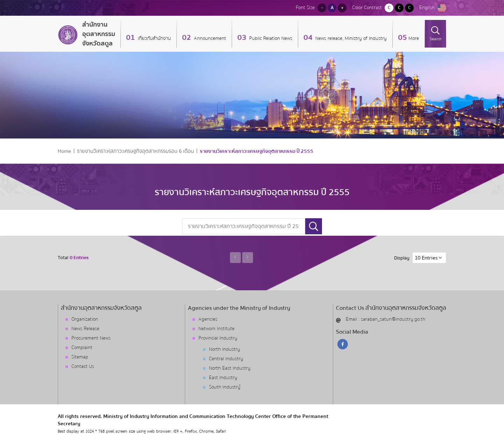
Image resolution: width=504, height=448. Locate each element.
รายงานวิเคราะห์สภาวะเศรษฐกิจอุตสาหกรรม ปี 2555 (257, 151)
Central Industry (226, 359)
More (414, 38)
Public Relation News (270, 38)
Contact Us (83, 367)
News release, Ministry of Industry (350, 38)
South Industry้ (225, 387)
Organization (85, 319)
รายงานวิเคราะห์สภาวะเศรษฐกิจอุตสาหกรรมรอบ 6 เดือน (135, 151)
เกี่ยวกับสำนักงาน (154, 38)
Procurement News (91, 338)
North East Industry (230, 368)
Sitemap (80, 357)
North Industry (225, 349)
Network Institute (216, 329)
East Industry (223, 378)
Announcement (209, 38)
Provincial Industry (218, 338)
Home (64, 151)
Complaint (82, 348)
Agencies (208, 319)
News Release (85, 329)
